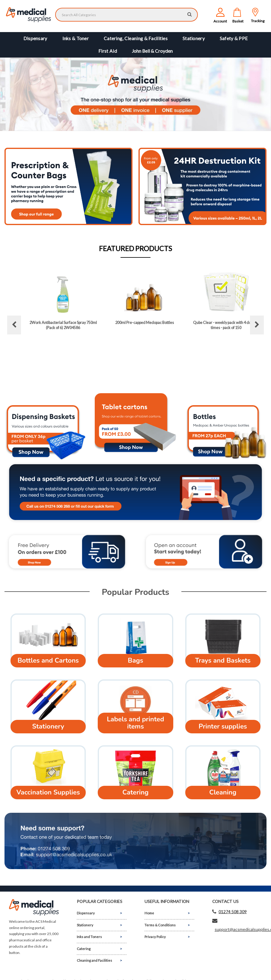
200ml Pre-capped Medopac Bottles (144, 322)
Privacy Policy (155, 937)
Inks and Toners (89, 937)
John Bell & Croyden (152, 51)
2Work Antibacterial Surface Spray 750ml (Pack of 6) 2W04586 (63, 325)
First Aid (108, 51)
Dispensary (35, 38)
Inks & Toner (76, 38)
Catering (84, 949)
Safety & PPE (234, 38)
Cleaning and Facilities (94, 960)
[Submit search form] (190, 14)
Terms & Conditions (160, 925)
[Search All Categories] (127, 15)
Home (149, 913)
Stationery (194, 38)
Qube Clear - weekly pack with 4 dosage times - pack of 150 (226, 325)
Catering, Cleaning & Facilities (136, 38)
